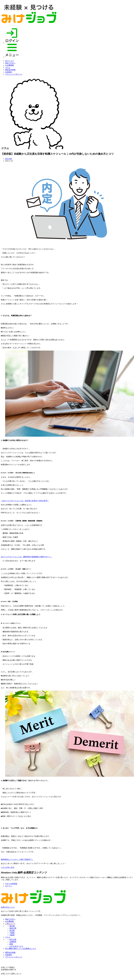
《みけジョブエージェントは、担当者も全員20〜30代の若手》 (25, 501)
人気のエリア (10, 924)
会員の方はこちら (8, 907)
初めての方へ (10, 63)
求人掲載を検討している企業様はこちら (21, 949)
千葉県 (12, 933)
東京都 (12, 926)
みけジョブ (9, 61)
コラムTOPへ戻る (8, 867)
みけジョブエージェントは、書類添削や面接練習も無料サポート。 (27, 557)
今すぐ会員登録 (11, 884)
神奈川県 (13, 928)
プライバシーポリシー (14, 74)
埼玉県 (12, 930)
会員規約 (9, 72)
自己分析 (9, 159)
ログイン (9, 886)
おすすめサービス (16, 946)
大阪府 (12, 935)
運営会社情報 (10, 70)
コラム (8, 68)
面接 (11, 944)
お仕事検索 (9, 65)
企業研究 (13, 942)
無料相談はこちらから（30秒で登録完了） (17, 859)
